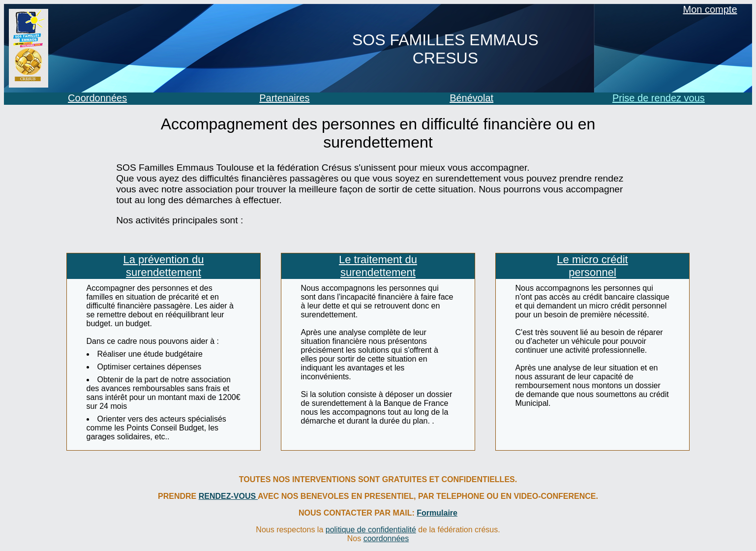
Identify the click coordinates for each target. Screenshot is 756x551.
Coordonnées (97, 98)
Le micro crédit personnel (592, 266)
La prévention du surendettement (164, 266)
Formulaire (437, 513)
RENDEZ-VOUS (228, 496)
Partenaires (284, 98)
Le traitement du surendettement (378, 266)
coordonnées (386, 538)
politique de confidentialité (371, 530)
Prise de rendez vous (659, 98)
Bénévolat (471, 98)
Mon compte (710, 9)
